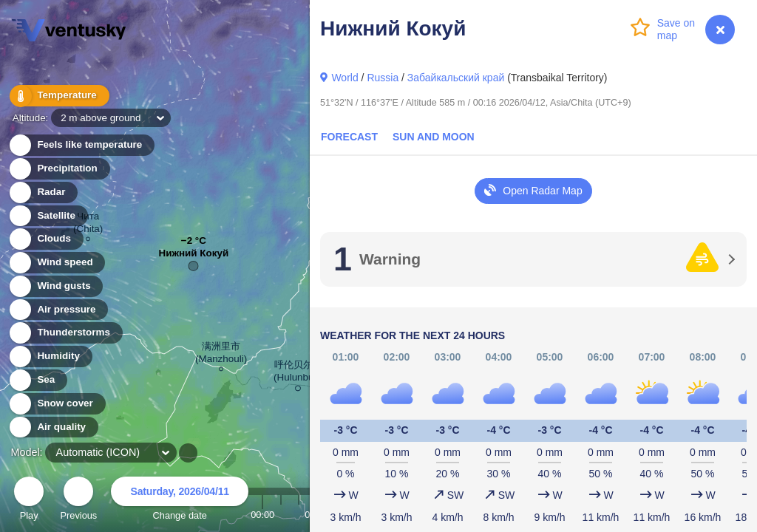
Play (29, 501)
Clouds (45, 239)
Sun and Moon (434, 137)
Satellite (48, 216)
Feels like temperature (81, 145)
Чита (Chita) (88, 225)
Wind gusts (55, 286)
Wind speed (57, 263)
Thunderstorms (65, 333)
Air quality (53, 427)
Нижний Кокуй (194, 257)
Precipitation (59, 169)
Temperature (58, 96)
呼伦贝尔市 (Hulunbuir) (298, 374)
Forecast (349, 137)
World (344, 78)
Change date (180, 501)
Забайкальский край (456, 78)
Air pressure (58, 310)
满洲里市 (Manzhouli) (221, 355)
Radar (43, 192)
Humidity (50, 357)
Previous (78, 501)
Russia (383, 78)
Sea (37, 380)
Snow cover (57, 404)
